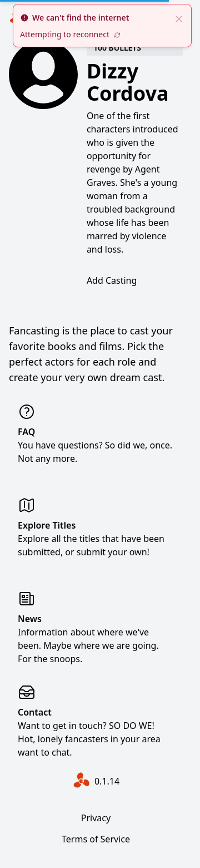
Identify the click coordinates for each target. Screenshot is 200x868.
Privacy (96, 818)
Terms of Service (96, 839)
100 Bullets (117, 48)
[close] (179, 18)
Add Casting (112, 280)
